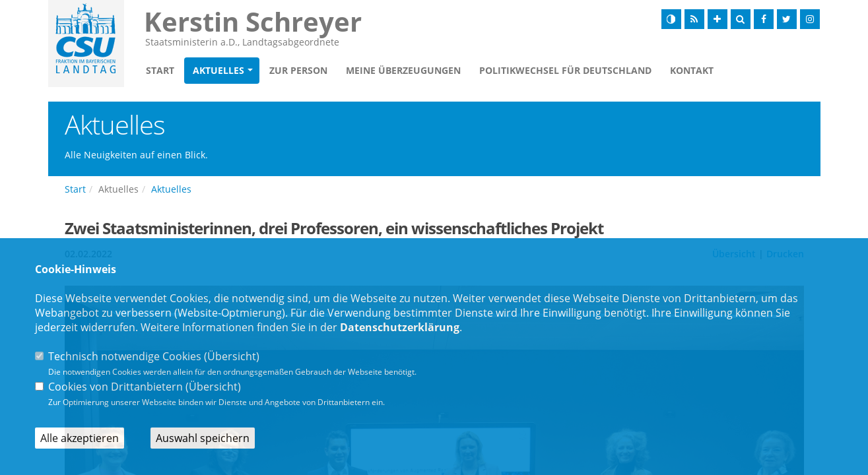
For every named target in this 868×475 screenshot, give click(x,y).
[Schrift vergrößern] (718, 19)
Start (160, 70)
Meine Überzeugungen (403, 70)
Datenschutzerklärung (400, 327)
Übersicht (232, 356)
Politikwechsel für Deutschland (565, 70)
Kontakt (692, 70)
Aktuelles (218, 70)
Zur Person (298, 70)
